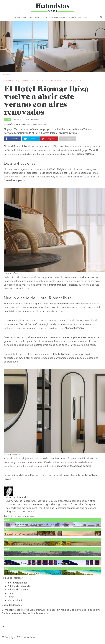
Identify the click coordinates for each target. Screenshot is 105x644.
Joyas (71, 18)
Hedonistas (52, 7)
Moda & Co (64, 18)
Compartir (14, 139)
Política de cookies (18, 590)
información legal (17, 583)
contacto (12, 593)
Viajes (38, 18)
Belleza (44, 18)
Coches (31, 18)
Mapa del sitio (15, 600)
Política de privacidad (19, 586)
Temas (11, 597)
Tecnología (53, 18)
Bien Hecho (88, 18)
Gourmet (78, 18)
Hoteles (18, 120)
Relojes (24, 18)
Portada (16, 18)
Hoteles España (33, 120)
